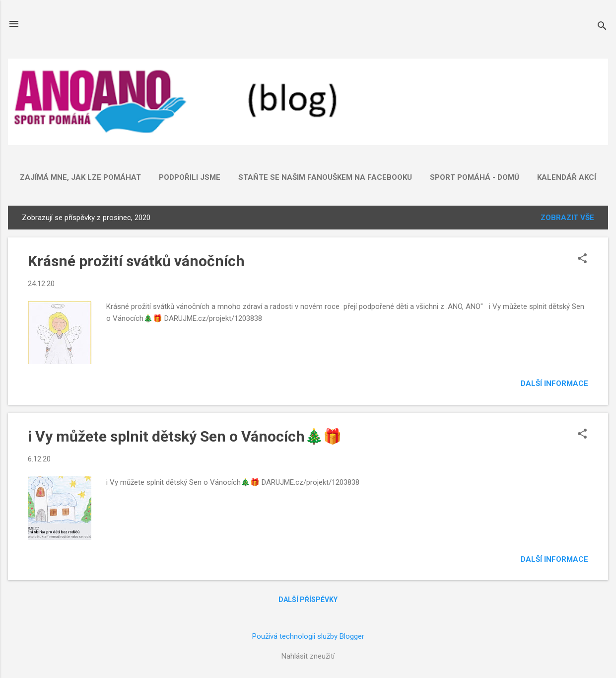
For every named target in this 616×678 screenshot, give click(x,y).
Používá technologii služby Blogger (308, 636)
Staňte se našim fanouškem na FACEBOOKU (325, 177)
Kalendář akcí (567, 177)
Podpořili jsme (190, 177)
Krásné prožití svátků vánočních (136, 261)
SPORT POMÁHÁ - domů (475, 177)
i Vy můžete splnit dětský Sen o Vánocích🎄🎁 (185, 436)
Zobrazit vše (567, 218)
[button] (582, 259)
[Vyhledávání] (602, 27)
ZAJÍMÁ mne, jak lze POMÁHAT (80, 177)
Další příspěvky (308, 600)
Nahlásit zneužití (308, 656)
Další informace (554, 383)
